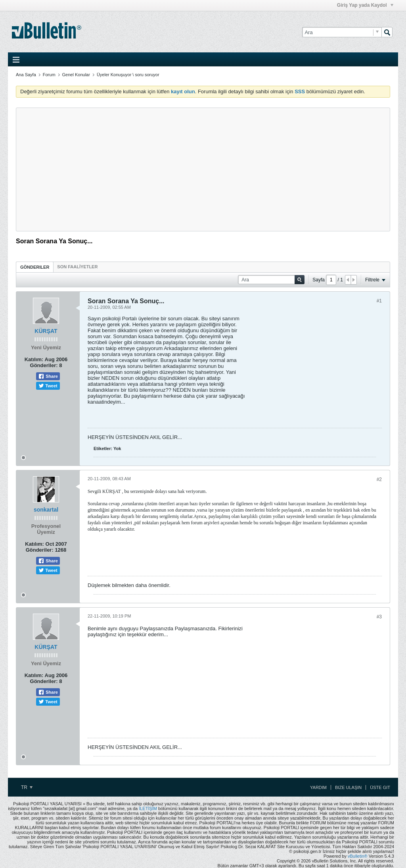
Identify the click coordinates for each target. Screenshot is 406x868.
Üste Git (380, 787)
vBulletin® (358, 856)
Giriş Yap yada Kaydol (365, 5)
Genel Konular (76, 75)
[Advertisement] (203, 169)
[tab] (35, 267)
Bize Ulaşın (348, 787)
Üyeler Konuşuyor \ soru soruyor (128, 75)
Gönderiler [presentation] (35, 267)
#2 (379, 479)
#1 (379, 301)
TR (27, 787)
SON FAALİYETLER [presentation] (77, 267)
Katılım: (34, 359)
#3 (379, 617)
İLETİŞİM (148, 808)
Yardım (318, 787)
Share (48, 376)
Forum (49, 75)
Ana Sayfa (26, 75)
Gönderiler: (44, 365)
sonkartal (46, 510)
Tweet (48, 386)
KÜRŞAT (46, 331)
